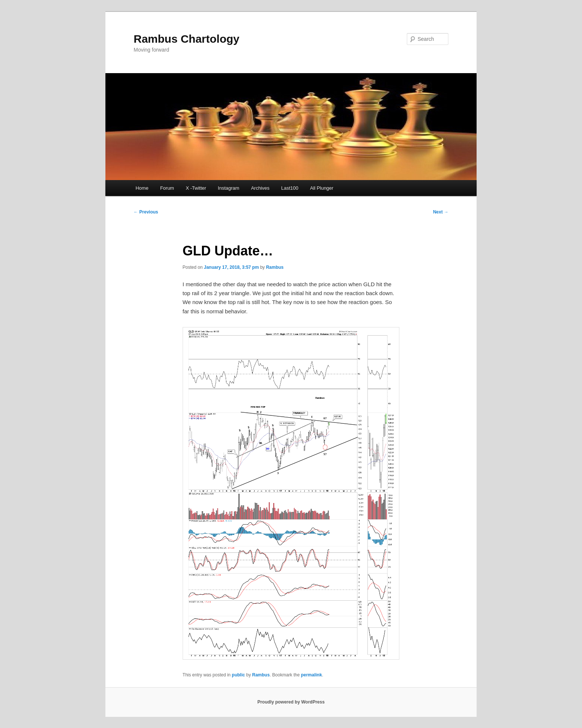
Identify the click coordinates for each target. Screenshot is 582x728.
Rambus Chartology (187, 39)
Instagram (229, 188)
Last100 (290, 188)
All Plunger (322, 188)
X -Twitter (196, 188)
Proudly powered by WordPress (291, 702)
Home (142, 188)
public (238, 675)
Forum (167, 188)
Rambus (275, 267)
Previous (146, 212)
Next (441, 212)
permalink (312, 675)
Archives (260, 188)
